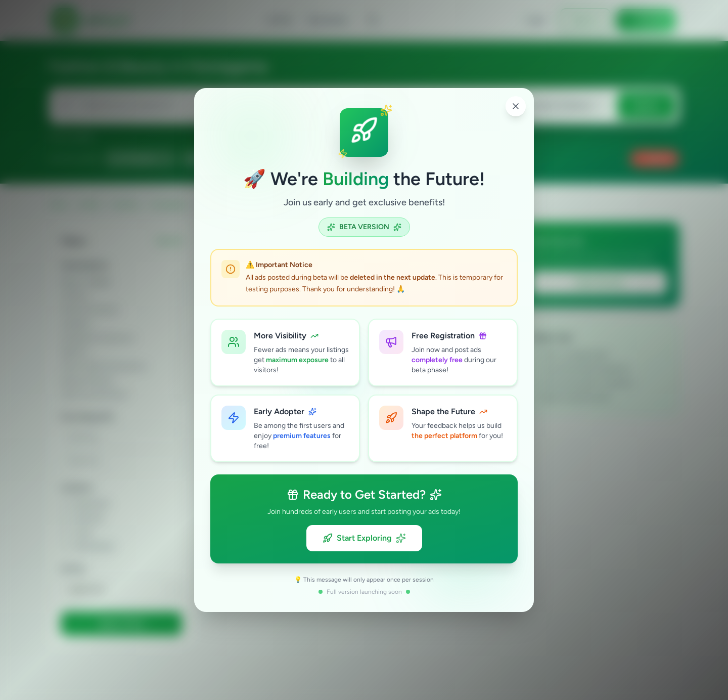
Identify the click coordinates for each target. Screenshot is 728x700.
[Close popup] (516, 106)
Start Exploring (364, 538)
